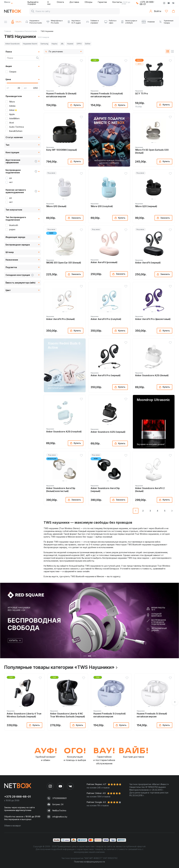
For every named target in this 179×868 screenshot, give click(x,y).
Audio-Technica (17, 127)
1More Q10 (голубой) (102, 206)
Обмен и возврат (13, 826)
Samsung (44, 44)
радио (12, 229)
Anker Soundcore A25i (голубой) (64, 432)
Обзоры (88, 2)
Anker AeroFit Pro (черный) (106, 375)
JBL (62, 44)
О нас (49, 3)
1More (12, 102)
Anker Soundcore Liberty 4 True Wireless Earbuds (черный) (24, 715)
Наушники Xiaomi (30, 44)
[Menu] (6, 22)
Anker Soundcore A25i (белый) (152, 375)
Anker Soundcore (12, 44)
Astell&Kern (14, 118)
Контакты (117, 2)
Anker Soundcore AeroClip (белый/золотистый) (61, 490)
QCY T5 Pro (142, 94)
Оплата (60, 2)
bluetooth (14, 225)
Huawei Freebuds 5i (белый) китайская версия (61, 95)
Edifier (88, 44)
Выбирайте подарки (33, 3)
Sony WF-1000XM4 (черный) (62, 150)
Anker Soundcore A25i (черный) (108, 432)
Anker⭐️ (13, 110)
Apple (12, 114)
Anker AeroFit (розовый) (104, 262)
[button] (59, 86)
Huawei (70, 44)
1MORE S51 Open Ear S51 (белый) (64, 263)
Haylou (54, 44)
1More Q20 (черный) (146, 206)
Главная (8, 31)
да (10, 178)
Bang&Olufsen (16, 131)
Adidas (12, 106)
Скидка (13, 72)
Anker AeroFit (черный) (148, 263)
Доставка (74, 2)
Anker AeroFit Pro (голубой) (106, 319)
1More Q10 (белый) (56, 206)
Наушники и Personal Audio (26, 31)
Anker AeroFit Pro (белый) (60, 319)
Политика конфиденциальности (89, 862)
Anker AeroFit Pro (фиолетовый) (153, 319)
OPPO (79, 44)
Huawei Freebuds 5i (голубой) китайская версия (107, 95)
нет (11, 182)
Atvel (12, 123)
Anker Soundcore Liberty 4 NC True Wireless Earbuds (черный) (67, 715)
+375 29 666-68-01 (147, 3)
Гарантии (102, 2)
